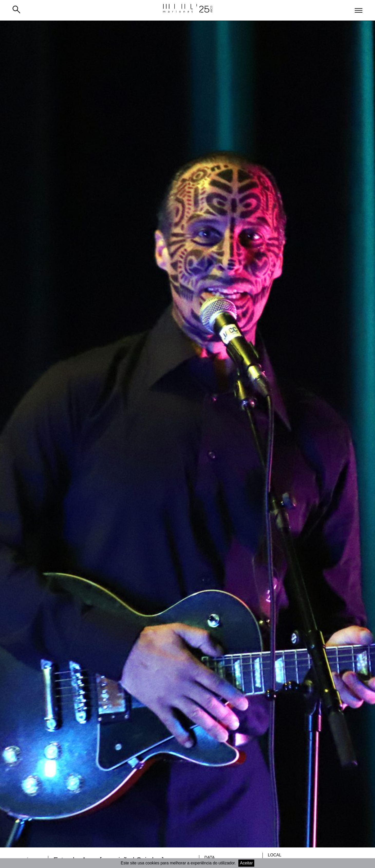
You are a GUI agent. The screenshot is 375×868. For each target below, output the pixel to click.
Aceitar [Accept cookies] (246, 863)
